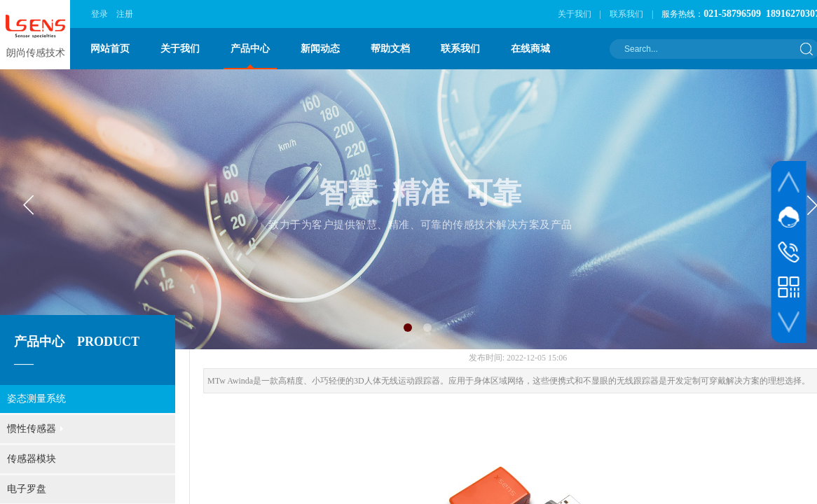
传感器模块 (32, 459)
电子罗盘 (27, 489)
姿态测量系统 (36, 399)
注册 (125, 14)
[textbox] (706, 49)
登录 (99, 14)
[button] (408, 328)
